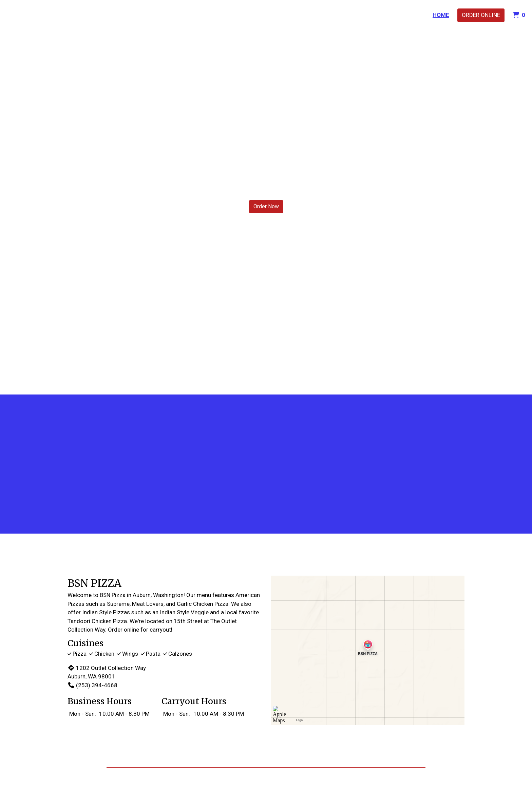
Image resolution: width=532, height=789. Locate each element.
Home (441, 15)
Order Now (266, 206)
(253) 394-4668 (92, 685)
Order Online (481, 15)
